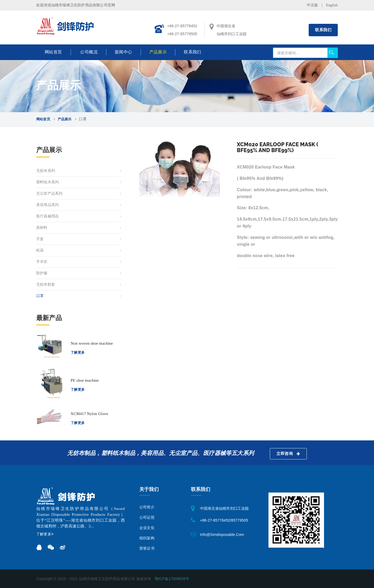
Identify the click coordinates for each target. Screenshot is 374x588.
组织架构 (147, 538)
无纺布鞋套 (46, 284)
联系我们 (323, 30)
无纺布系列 (46, 171)
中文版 (313, 5)
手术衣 (42, 262)
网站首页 (53, 52)
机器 (40, 250)
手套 (40, 239)
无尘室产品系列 (49, 193)
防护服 (42, 273)
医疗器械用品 (47, 216)
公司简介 (147, 507)
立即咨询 (288, 454)
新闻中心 (124, 52)
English (332, 5)
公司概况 (89, 52)
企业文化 (147, 528)
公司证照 (147, 518)
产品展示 (158, 52)
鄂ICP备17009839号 (172, 579)
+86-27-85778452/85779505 (224, 520)
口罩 (40, 296)
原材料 (42, 228)
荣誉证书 (147, 548)
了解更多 (78, 352)
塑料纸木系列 (47, 182)
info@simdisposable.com (222, 535)
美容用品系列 (47, 205)
